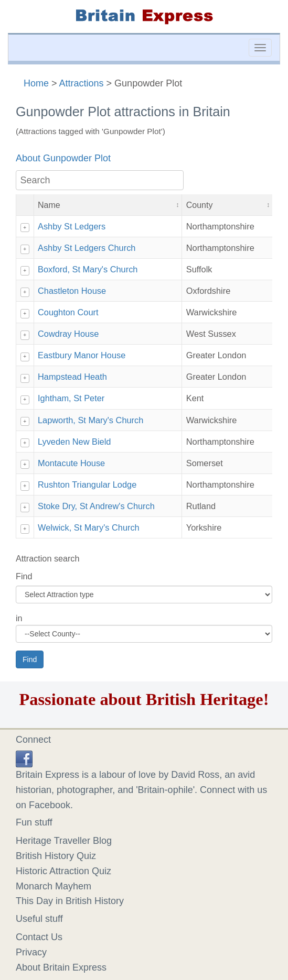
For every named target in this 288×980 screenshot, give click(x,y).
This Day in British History (70, 901)
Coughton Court (68, 312)
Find (24, 576)
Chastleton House (72, 291)
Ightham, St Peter (71, 398)
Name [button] (49, 205)
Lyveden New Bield (74, 442)
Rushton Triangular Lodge (87, 485)
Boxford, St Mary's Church (88, 269)
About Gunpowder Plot (63, 158)
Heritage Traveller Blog (64, 841)
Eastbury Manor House (82, 355)
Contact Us (39, 937)
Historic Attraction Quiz (63, 871)
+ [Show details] (25, 228)
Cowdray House (68, 334)
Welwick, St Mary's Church (89, 527)
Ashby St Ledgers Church (87, 248)
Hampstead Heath (72, 377)
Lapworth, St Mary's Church (90, 420)
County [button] (200, 205)
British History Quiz (56, 856)
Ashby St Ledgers (72, 226)
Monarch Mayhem (54, 886)
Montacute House (71, 463)
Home (36, 83)
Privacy (31, 952)
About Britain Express (61, 967)
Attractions (82, 83)
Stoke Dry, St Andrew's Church (96, 506)
